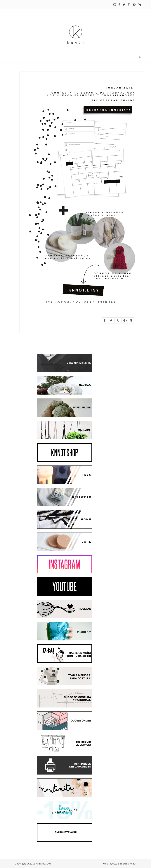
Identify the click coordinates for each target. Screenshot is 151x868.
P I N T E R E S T (107, 302)
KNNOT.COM (43, 864)
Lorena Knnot (129, 864)
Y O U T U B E (82, 302)
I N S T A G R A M (58, 302)
